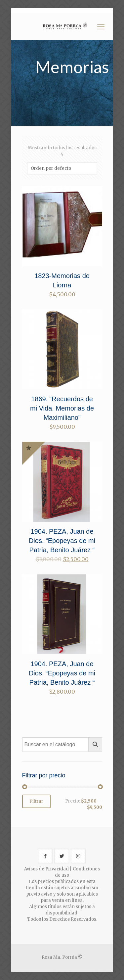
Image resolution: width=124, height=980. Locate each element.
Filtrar (36, 801)
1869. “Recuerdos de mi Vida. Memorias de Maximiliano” (62, 408)
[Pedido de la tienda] (62, 168)
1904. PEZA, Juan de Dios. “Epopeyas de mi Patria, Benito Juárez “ (62, 541)
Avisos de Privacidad (46, 869)
